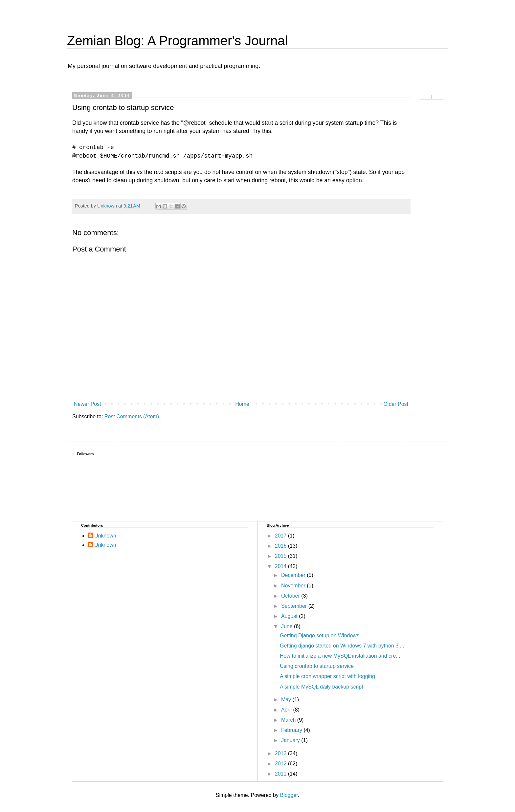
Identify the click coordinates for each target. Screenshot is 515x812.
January (291, 740)
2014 (281, 566)
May (287, 700)
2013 (281, 753)
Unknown (105, 536)
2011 (281, 774)
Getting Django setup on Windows (320, 636)
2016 (281, 546)
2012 (281, 764)
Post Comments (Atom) (132, 417)
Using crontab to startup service (317, 666)
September (295, 606)
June (288, 626)
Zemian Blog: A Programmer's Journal (177, 41)
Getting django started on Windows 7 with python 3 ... (342, 646)
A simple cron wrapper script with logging (327, 676)
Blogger (289, 795)
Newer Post (88, 404)
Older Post (396, 404)
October (291, 596)
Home (242, 404)
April (287, 710)
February (292, 730)
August (290, 616)
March (289, 720)
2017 (281, 536)
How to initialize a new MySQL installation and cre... (340, 656)
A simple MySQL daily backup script (322, 687)
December (294, 575)
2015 (281, 556)
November (294, 586)
